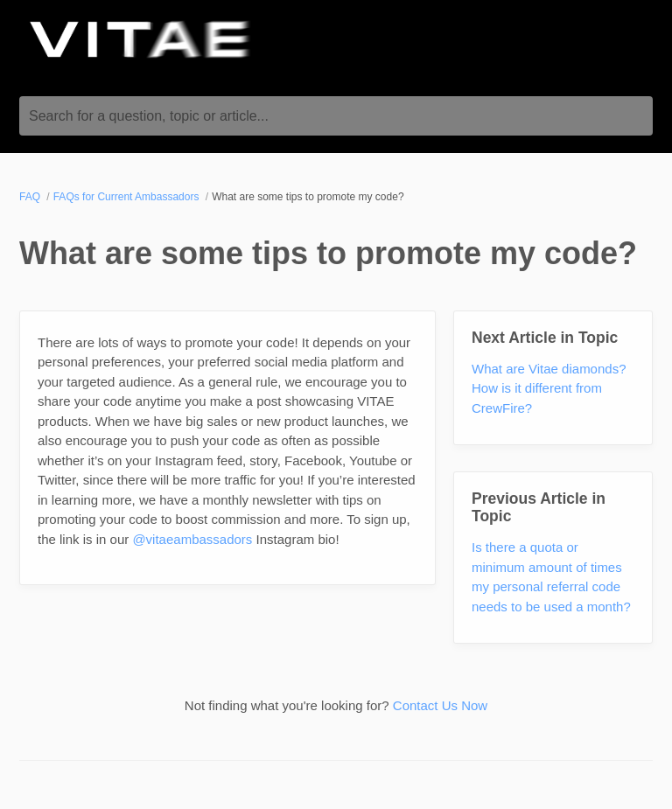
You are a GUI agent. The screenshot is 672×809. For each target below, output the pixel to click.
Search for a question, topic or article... (149, 116)
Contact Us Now (440, 705)
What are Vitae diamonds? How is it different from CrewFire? (549, 388)
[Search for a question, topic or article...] (336, 116)
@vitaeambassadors (192, 539)
